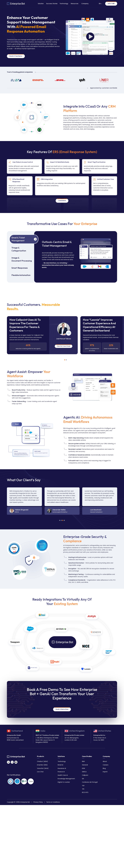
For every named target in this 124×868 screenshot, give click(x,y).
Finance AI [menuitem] (61, 771)
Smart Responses (20, 268)
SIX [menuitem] (83, 778)
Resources (75, 4)
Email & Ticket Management (18, 239)
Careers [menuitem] (106, 765)
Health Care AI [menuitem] (63, 775)
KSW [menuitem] (83, 768)
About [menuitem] (105, 761)
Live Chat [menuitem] (40, 771)
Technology (64, 4)
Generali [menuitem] (85, 765)
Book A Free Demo (16, 56)
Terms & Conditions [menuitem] (53, 802)
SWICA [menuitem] (84, 771)
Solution (41, 4)
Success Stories (52, 4)
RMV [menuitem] (83, 761)
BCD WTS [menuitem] (85, 792)
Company (85, 4)
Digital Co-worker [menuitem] (64, 782)
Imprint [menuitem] (105, 771)
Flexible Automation (21, 275)
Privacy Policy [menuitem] (38, 802)
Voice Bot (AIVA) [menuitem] (43, 768)
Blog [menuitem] (104, 768)
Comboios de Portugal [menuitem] (90, 782)
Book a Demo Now (62, 709)
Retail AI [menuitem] (60, 765)
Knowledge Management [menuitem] (66, 778)
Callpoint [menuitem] (85, 775)
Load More (62, 200)
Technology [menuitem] (62, 761)
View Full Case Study (63, 346)
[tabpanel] (42, 335)
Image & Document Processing (22, 259)
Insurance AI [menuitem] (62, 768)
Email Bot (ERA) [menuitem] (42, 765)
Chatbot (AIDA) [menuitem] (42, 761)
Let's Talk (111, 4)
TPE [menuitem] (83, 789)
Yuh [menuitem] (83, 785)
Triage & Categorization (19, 249)
